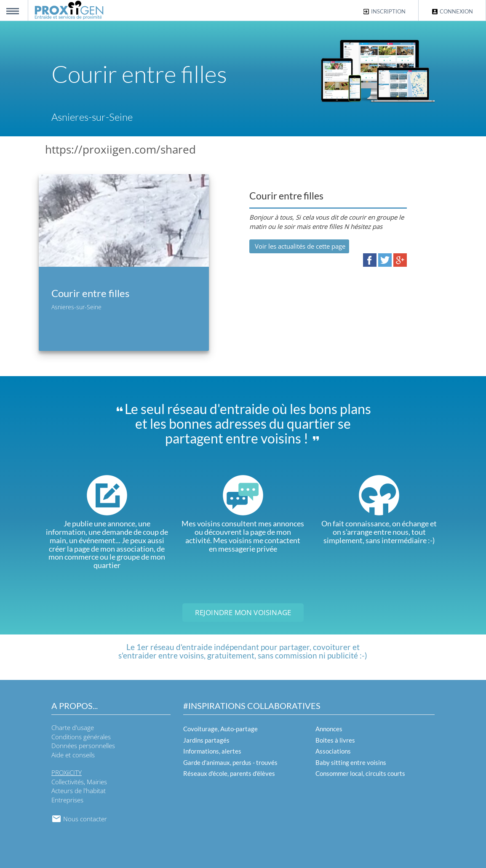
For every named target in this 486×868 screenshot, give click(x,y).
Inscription (384, 12)
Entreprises (67, 800)
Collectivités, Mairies (79, 782)
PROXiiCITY (67, 772)
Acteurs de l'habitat (79, 791)
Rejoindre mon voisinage (243, 612)
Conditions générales (81, 737)
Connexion (452, 12)
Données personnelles (83, 746)
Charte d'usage (73, 727)
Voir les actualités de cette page (299, 246)
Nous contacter (79, 819)
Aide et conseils (73, 755)
